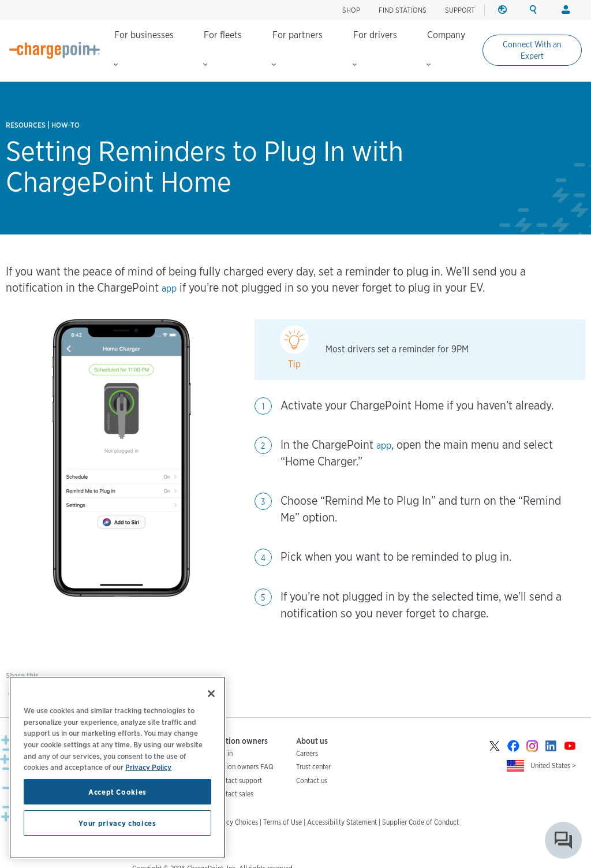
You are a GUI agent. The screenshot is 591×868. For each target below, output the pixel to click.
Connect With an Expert (532, 50)
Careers (307, 753)
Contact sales (234, 794)
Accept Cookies (117, 792)
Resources (26, 125)
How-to (66, 125)
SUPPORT (460, 10)
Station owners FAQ (244, 767)
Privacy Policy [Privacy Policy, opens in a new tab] (148, 767)
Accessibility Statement (342, 822)
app (169, 288)
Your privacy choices (117, 823)
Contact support (238, 781)
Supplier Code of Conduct (420, 822)
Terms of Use (283, 822)
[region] (117, 768)
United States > (553, 765)
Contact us (312, 781)
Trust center (313, 767)
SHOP (351, 10)
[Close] (211, 694)
